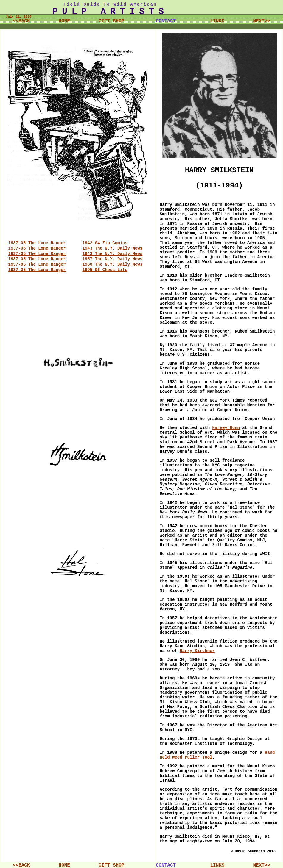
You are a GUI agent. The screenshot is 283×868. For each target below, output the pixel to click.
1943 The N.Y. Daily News (113, 248)
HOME (64, 21)
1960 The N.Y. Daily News (113, 264)
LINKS (217, 21)
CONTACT (166, 21)
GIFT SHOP (111, 21)
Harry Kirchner (197, 651)
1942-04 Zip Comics (105, 243)
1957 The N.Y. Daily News (113, 259)
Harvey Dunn (226, 428)
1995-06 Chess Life (105, 270)
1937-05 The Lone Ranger (37, 243)
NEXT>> (262, 21)
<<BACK (21, 21)
